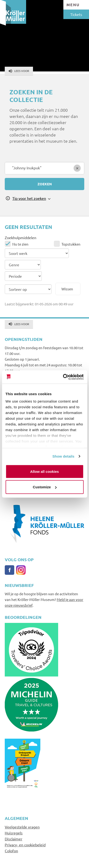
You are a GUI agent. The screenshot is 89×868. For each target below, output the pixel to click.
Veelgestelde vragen (22, 827)
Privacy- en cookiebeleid (25, 845)
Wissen (67, 289)
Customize (45, 487)
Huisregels (14, 833)
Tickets (76, 14)
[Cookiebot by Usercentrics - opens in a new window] (63, 377)
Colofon (11, 851)
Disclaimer (14, 839)
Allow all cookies (44, 471)
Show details (63, 456)
